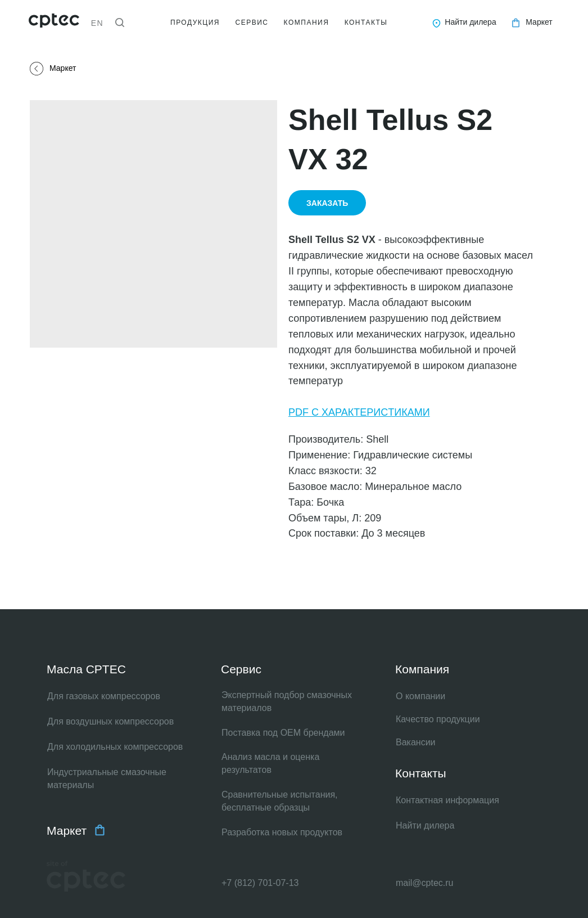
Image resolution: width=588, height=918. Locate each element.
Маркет (67, 831)
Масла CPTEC (86, 669)
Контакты (421, 773)
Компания (422, 669)
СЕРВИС (252, 22)
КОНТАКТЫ (366, 22)
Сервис (241, 669)
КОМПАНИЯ (307, 22)
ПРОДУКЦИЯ (195, 22)
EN (97, 23)
